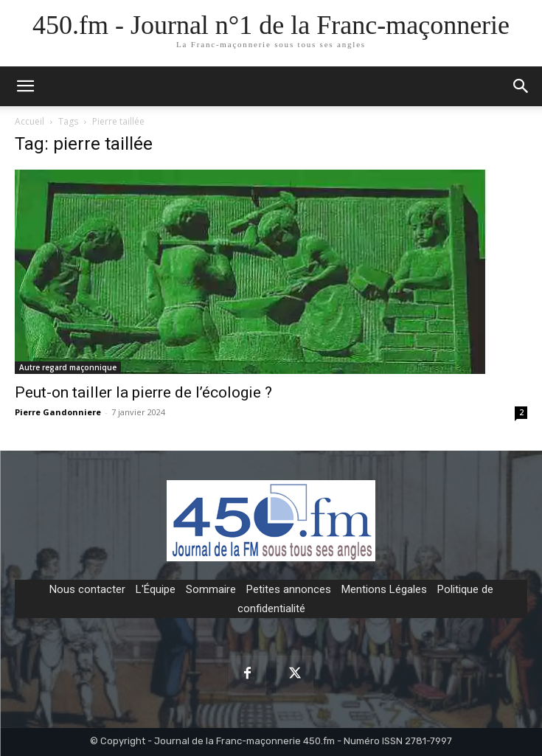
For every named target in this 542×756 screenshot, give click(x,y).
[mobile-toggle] (25, 86)
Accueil (29, 121)
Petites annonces (289, 589)
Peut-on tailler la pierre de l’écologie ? (143, 392)
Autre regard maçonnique (68, 367)
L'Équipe (156, 589)
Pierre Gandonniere (58, 412)
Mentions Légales (384, 589)
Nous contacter (87, 589)
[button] (521, 86)
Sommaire (211, 589)
